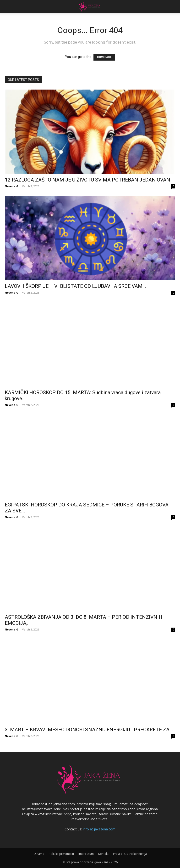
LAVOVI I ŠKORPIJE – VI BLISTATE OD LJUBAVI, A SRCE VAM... (75, 286)
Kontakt (103, 854)
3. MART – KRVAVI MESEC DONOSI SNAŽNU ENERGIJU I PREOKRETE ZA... (89, 730)
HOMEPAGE (104, 57)
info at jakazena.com (99, 829)
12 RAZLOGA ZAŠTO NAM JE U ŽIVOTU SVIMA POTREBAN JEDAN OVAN (87, 180)
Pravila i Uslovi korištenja (130, 854)
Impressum (86, 854)
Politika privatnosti (61, 854)
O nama (39, 854)
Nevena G (12, 186)
